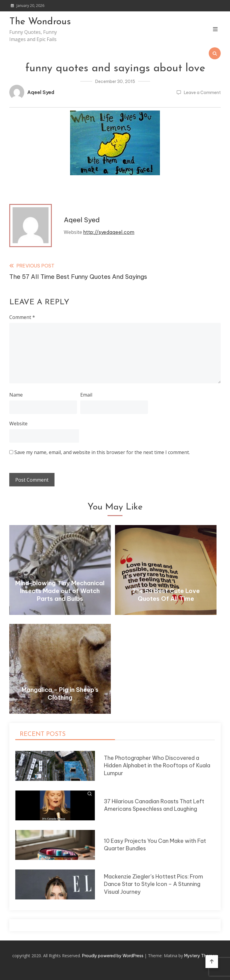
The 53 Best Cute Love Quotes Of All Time (166, 595)
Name (16, 395)
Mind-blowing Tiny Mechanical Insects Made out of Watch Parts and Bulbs (60, 591)
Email (86, 395)
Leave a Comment (202, 93)
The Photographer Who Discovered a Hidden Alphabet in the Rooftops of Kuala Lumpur (157, 766)
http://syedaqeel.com (109, 232)
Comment (22, 317)
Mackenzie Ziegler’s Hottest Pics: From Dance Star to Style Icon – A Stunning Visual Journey (153, 884)
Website (18, 424)
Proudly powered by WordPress (113, 956)
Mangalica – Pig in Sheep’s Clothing (60, 694)
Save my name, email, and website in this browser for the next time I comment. (102, 452)
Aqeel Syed (41, 92)
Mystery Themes (201, 956)
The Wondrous (40, 22)
